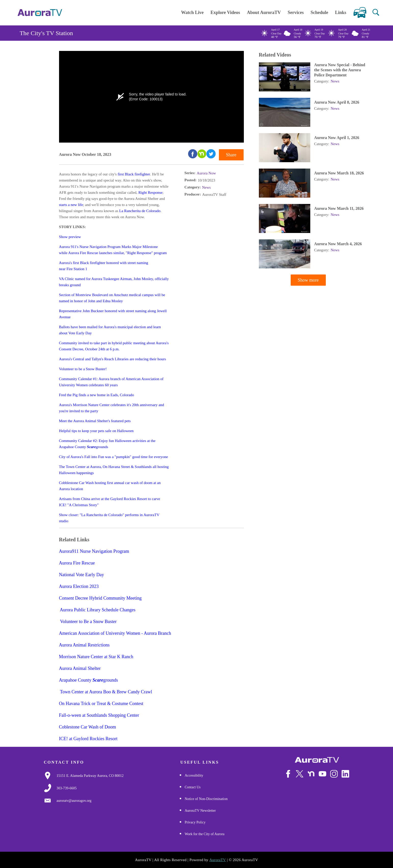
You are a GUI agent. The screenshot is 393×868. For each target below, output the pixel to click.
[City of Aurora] (317, 760)
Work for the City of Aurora (204, 834)
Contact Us (193, 787)
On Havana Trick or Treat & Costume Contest (102, 704)
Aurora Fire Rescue (78, 563)
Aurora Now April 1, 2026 (337, 138)
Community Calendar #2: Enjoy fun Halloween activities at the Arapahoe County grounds (107, 444)
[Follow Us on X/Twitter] (300, 774)
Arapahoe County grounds (89, 680)
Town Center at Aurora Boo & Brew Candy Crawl (106, 692)
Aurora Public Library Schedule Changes (97, 610)
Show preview (70, 237)
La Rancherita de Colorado (140, 211)
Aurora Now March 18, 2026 (339, 173)
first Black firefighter (134, 174)
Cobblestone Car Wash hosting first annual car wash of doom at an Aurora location (110, 486)
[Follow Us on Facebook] (288, 774)
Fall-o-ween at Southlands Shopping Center (99, 715)
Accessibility (194, 775)
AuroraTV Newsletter (200, 811)
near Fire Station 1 (73, 269)
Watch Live (192, 12)
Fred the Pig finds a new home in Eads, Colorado (97, 395)
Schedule (319, 12)
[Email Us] (74, 801)
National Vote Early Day (82, 575)
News (206, 187)
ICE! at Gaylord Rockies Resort (88, 739)
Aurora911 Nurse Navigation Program (94, 552)
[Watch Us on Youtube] (322, 774)
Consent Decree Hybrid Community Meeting (101, 598)
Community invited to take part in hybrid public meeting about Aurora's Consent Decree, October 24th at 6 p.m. (114, 346)
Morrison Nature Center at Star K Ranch (96, 657)
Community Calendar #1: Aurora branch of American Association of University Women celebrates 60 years (111, 382)
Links (341, 12)
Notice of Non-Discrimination (206, 799)
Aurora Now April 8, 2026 (337, 102)
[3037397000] (67, 788)
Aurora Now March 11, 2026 (339, 209)
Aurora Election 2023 (79, 587)
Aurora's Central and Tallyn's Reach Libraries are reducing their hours (113, 359)
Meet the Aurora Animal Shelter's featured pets (95, 421)
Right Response (151, 192)
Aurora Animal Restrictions (85, 645)
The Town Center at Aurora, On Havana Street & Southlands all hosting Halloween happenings (114, 470)
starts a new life (71, 205)
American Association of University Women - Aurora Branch (115, 633)
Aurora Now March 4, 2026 (338, 244)
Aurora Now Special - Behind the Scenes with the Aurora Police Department (340, 70)
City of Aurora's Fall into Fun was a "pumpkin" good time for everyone (114, 457)
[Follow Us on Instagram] (334, 774)
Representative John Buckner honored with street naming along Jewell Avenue (113, 314)
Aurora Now (206, 173)
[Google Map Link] (90, 776)
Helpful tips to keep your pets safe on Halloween (96, 431)
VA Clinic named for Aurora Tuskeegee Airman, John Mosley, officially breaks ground (114, 282)
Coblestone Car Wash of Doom (88, 727)
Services (296, 12)
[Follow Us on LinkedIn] (345, 774)
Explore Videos (225, 12)
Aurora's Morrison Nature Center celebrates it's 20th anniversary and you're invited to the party (112, 408)
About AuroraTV (264, 12)
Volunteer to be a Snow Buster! (83, 369)
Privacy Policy (195, 822)
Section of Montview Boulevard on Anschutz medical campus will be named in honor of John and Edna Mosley (112, 298)
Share (231, 155)
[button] (376, 12)
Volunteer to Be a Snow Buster (88, 622)
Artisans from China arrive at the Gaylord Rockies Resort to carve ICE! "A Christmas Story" (110, 502)
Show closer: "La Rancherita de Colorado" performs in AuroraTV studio (109, 518)
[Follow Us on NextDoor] (311, 774)
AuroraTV (217, 860)
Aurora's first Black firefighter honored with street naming (104, 263)
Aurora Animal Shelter (80, 669)
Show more (308, 280)
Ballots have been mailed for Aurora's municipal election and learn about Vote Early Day (110, 330)
